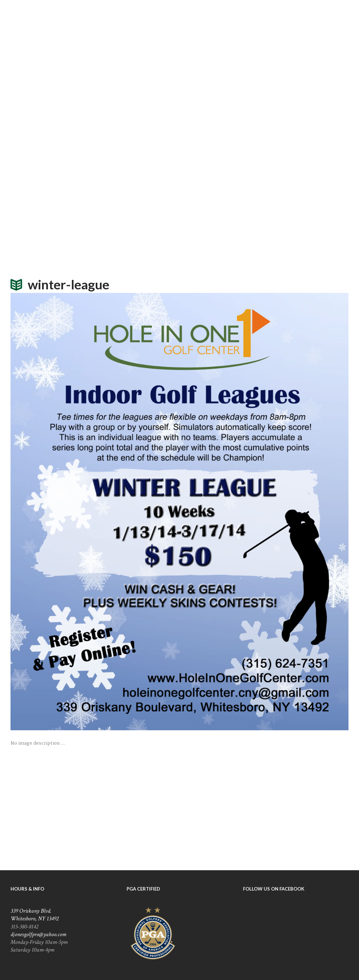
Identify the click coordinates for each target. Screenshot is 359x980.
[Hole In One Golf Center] (179, 809)
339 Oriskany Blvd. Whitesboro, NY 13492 (35, 915)
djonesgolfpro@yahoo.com (38, 934)
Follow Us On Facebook (274, 889)
